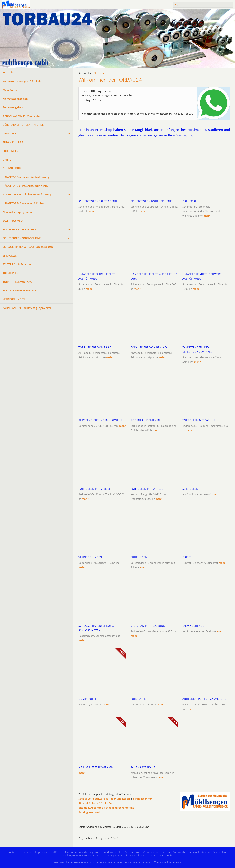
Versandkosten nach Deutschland (208, 852)
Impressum (42, 852)
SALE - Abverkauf (13, 221)
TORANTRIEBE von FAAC (17, 282)
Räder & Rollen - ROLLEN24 (95, 803)
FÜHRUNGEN (11, 151)
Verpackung (132, 852)
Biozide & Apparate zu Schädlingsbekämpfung (106, 808)
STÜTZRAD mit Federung (17, 264)
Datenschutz (156, 855)
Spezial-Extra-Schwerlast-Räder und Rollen (104, 799)
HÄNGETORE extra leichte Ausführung (26, 177)
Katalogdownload (89, 812)
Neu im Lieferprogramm (17, 212)
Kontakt (12, 852)
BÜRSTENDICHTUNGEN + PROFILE (23, 125)
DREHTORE (9, 133)
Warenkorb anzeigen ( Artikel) (22, 81)
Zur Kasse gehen (13, 107)
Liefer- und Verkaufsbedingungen (81, 852)
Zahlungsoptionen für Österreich (82, 855)
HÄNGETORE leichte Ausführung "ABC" (26, 186)
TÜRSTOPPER (10, 273)
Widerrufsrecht (113, 852)
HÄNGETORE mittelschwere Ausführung (27, 194)
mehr (91, 211)
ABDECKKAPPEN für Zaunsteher (22, 116)
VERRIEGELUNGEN (14, 299)
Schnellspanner (142, 799)
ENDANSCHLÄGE (13, 142)
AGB (55, 852)
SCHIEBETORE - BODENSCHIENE (22, 238)
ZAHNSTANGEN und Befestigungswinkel (27, 308)
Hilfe (170, 855)
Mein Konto (10, 90)
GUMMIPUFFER (12, 168)
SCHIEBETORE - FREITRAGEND (20, 229)
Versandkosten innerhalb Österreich (164, 852)
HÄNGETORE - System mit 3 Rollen (23, 203)
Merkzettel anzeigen (15, 99)
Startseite (9, 72)
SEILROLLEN (10, 256)
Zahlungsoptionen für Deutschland (125, 855)
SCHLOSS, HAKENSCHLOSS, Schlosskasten (28, 247)
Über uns (26, 852)
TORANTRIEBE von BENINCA (20, 290)
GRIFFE (7, 160)
